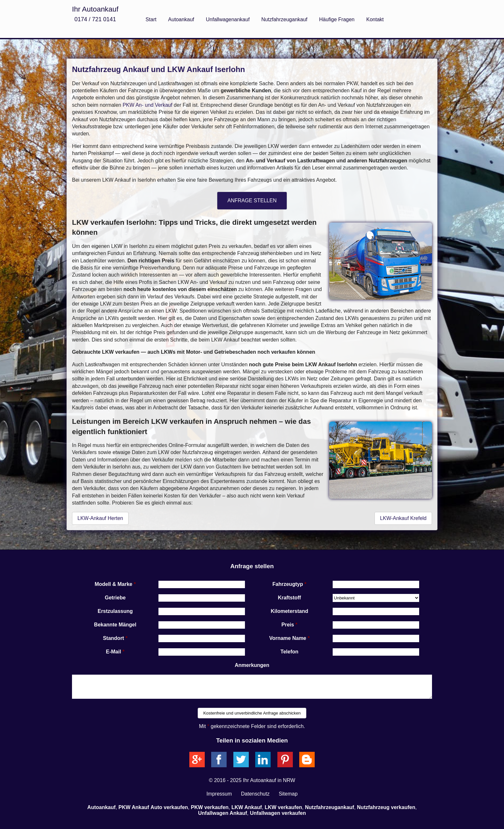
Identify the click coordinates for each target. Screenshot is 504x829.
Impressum (219, 794)
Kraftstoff (289, 598)
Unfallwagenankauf (228, 19)
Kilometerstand (289, 611)
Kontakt (375, 19)
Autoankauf (181, 19)
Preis (288, 625)
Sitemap (288, 794)
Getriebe (115, 598)
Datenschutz (255, 794)
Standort (113, 638)
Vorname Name (288, 638)
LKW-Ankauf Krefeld (403, 518)
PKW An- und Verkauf (147, 105)
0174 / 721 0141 (95, 19)
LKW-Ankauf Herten (100, 518)
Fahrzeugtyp (288, 584)
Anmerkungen (252, 665)
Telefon (290, 652)
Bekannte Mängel (115, 625)
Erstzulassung (115, 611)
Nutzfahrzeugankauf (284, 19)
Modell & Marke (113, 584)
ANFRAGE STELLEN (252, 200)
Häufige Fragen (337, 19)
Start (151, 19)
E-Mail (114, 652)
